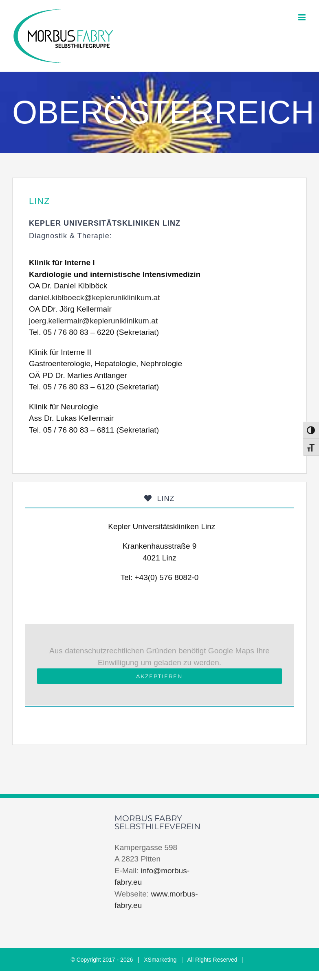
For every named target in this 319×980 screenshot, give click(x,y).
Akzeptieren (159, 676)
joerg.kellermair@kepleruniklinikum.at (93, 321)
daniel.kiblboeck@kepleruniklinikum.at (94, 298)
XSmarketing (160, 960)
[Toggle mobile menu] (302, 17)
